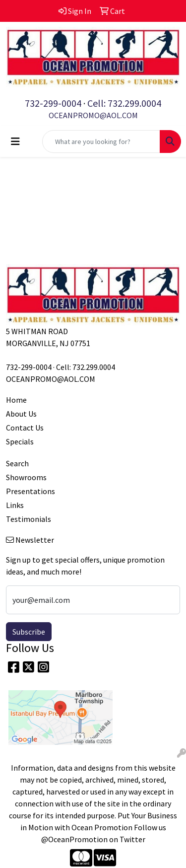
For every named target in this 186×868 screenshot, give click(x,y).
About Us (21, 414)
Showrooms (26, 477)
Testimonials (29, 519)
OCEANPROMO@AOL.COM (93, 115)
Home (16, 400)
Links (15, 505)
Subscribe (29, 632)
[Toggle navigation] (15, 142)
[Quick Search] (101, 142)
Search (17, 463)
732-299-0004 (53, 103)
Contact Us (25, 428)
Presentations (31, 491)
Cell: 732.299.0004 (124, 103)
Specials (20, 441)
